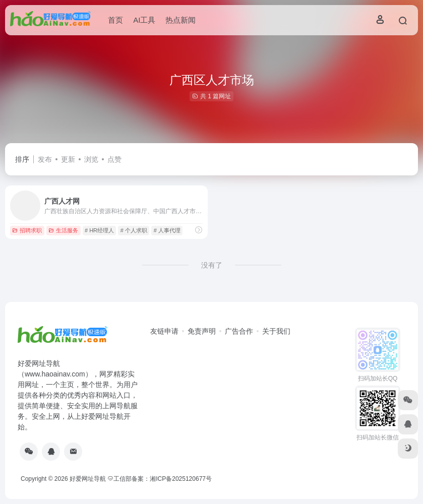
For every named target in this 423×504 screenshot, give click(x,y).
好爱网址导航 (88, 479)
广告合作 (239, 331)
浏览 (91, 159)
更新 (68, 159)
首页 (115, 20)
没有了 (212, 265)
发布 (45, 159)
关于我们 (276, 331)
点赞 (114, 159)
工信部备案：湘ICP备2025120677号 (160, 479)
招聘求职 (27, 230)
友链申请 (164, 331)
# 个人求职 (134, 230)
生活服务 (63, 230)
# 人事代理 (167, 230)
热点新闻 (180, 20)
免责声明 (202, 331)
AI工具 (144, 20)
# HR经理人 (99, 230)
